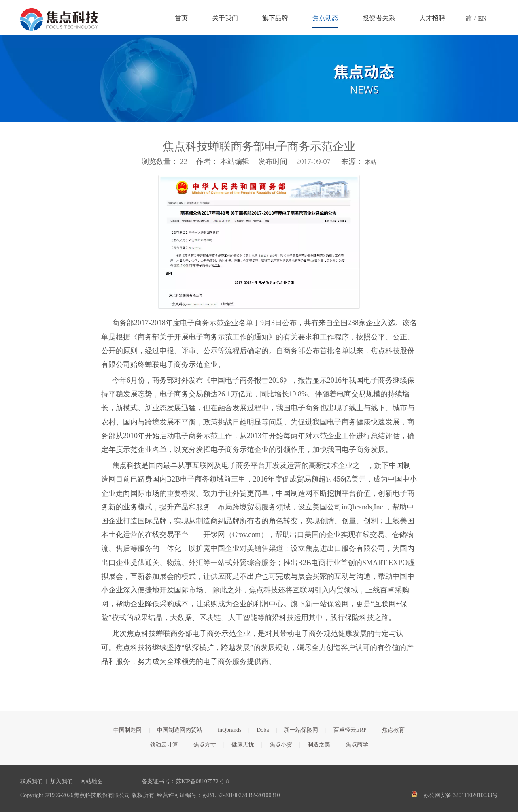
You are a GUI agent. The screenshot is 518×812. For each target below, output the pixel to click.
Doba (263, 730)
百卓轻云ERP (350, 730)
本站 (371, 162)
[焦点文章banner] (259, 79)
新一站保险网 (301, 730)
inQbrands (229, 730)
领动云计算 (164, 745)
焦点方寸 (205, 745)
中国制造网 (127, 730)
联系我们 (32, 781)
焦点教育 (393, 730)
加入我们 (62, 781)
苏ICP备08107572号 (200, 781)
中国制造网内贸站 (180, 730)
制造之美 (319, 745)
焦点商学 (357, 745)
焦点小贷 (281, 745)
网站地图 (91, 781)
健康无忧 (243, 745)
